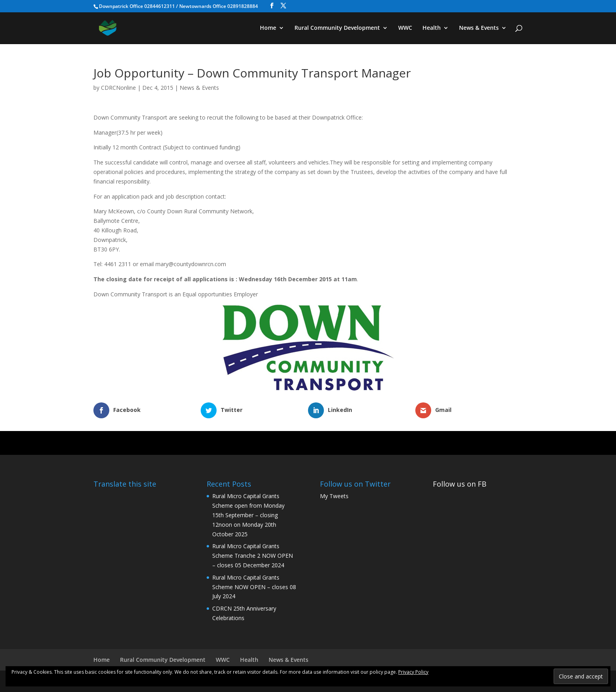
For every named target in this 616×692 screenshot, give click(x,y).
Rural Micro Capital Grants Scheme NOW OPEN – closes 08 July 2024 (254, 587)
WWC (405, 28)
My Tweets (334, 496)
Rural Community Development (337, 28)
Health (432, 28)
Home (268, 28)
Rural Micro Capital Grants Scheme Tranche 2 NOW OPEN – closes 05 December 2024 (253, 556)
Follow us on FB (460, 484)
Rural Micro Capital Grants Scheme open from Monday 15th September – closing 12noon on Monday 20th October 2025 (248, 515)
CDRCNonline (118, 88)
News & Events (479, 28)
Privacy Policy (413, 672)
